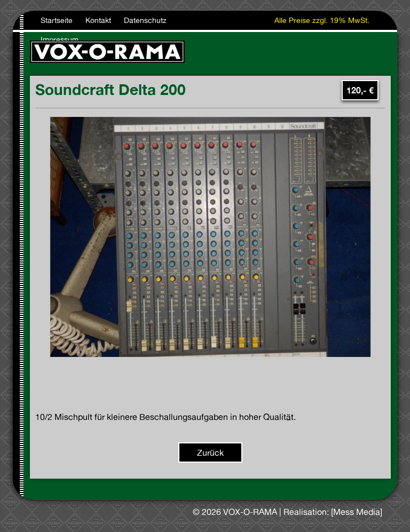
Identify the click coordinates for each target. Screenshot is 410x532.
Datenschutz (145, 20)
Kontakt (98, 20)
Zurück (210, 452)
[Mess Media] (357, 512)
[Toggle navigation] (376, 52)
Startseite (57, 20)
